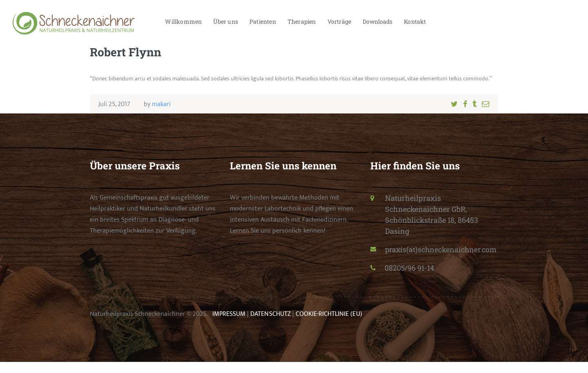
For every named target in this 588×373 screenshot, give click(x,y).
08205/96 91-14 (410, 279)
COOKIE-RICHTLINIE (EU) (328, 325)
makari (161, 104)
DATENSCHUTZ (270, 325)
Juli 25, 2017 (114, 104)
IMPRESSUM (229, 325)
